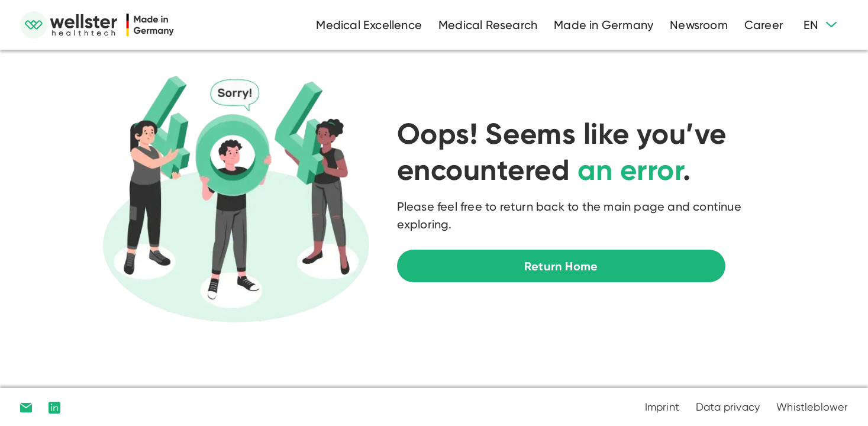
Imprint (662, 407)
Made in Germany (604, 25)
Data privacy (728, 407)
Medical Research (488, 25)
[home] (97, 25)
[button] (820, 25)
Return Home (561, 266)
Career (764, 25)
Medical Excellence (369, 25)
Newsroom (699, 25)
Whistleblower (812, 407)
